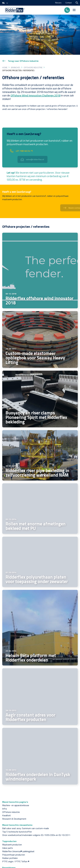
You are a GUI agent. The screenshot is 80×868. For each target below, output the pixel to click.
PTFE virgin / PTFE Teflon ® (16, 861)
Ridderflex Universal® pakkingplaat (18, 851)
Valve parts (8, 848)
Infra (4, 809)
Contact (69, 3)
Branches (16, 67)
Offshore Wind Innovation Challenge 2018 (35, 95)
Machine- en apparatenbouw (16, 805)
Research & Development (14, 819)
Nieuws (58, 3)
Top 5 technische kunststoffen (17, 832)
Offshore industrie (33, 67)
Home (5, 67)
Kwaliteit (7, 815)
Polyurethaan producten (14, 855)
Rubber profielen (10, 858)
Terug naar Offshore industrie (20, 61)
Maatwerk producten (12, 845)
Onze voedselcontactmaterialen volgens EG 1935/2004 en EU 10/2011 (36, 835)
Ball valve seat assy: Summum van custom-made (26, 828)
